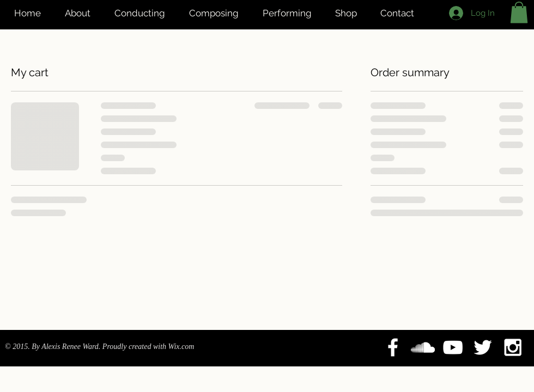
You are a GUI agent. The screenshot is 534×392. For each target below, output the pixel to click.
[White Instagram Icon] (513, 347)
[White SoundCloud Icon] (423, 347)
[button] (519, 12)
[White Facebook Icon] (393, 347)
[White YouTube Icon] (453, 347)
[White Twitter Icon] (483, 347)
